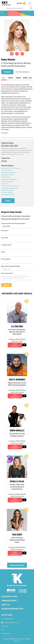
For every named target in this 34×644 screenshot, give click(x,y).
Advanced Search (17, 565)
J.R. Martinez (17, 326)
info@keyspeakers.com (12, 622)
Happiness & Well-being (9, 179)
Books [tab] (25, 78)
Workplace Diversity (8, 195)
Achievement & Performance (11, 168)
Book (8, 201)
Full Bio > (5, 133)
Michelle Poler (17, 481)
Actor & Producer (7, 170)
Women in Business (7, 190)
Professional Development (10, 188)
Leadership (5, 184)
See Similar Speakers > (23, 72)
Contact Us (5, 626)
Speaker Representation (12, 609)
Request (7, 72)
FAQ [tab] (30, 78)
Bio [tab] (4, 78)
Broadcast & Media (7, 175)
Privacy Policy (6, 633)
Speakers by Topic (9, 596)
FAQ (3, 630)
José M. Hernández (17, 379)
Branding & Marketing (8, 173)
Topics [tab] (10, 78)
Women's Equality (7, 192)
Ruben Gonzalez (17, 430)
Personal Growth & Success (10, 186)
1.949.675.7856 (8, 619)
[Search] (18, 8)
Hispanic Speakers (7, 181)
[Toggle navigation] (30, 3)
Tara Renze (17, 534)
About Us (5, 605)
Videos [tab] (18, 78)
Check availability (15, 345)
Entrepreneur (6, 177)
